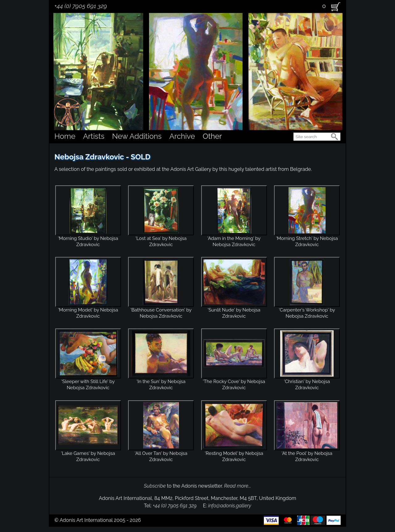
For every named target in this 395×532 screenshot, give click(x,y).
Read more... (238, 486)
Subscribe (155, 486)
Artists (94, 136)
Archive (182, 136)
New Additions (137, 136)
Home (65, 136)
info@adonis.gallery (230, 506)
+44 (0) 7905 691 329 (81, 6)
